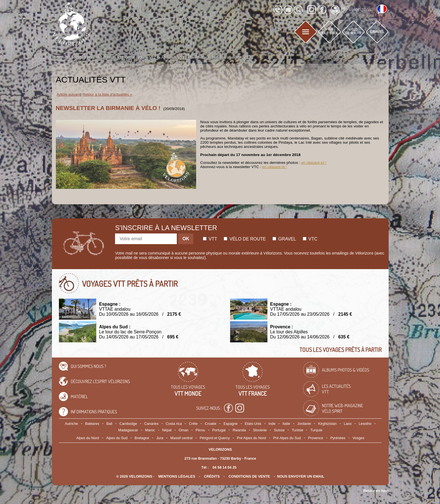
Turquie (316, 430)
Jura (160, 438)
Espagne (231, 424)
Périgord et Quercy (215, 438)
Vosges (358, 438)
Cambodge (128, 424)
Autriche (71, 424)
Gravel (284, 239)
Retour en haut (376, 491)
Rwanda (239, 430)
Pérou (200, 430)
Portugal (219, 430)
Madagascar (128, 430)
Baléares (92, 424)
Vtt (210, 239)
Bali (109, 424)
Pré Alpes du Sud (287, 438)
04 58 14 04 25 (224, 467)
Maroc (150, 430)
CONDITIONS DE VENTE (249, 476)
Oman (184, 430)
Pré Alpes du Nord (251, 438)
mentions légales (177, 476)
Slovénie (260, 430)
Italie (286, 424)
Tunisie (298, 430)
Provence (316, 438)
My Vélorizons (351, 10)
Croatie (211, 424)
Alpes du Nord (88, 438)
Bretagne (142, 438)
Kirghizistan (327, 424)
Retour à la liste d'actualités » (107, 94)
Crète (193, 424)
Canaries (151, 424)
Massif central (181, 438)
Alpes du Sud (117, 438)
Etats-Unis (253, 424)
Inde (272, 424)
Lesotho (365, 424)
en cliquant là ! (274, 167)
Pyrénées (338, 438)
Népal (167, 430)
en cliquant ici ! (314, 163)
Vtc (310, 239)
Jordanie (304, 424)
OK (186, 239)
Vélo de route (245, 239)
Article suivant (69, 94)
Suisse (279, 430)
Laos (348, 424)
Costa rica (174, 424)
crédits (212, 476)
